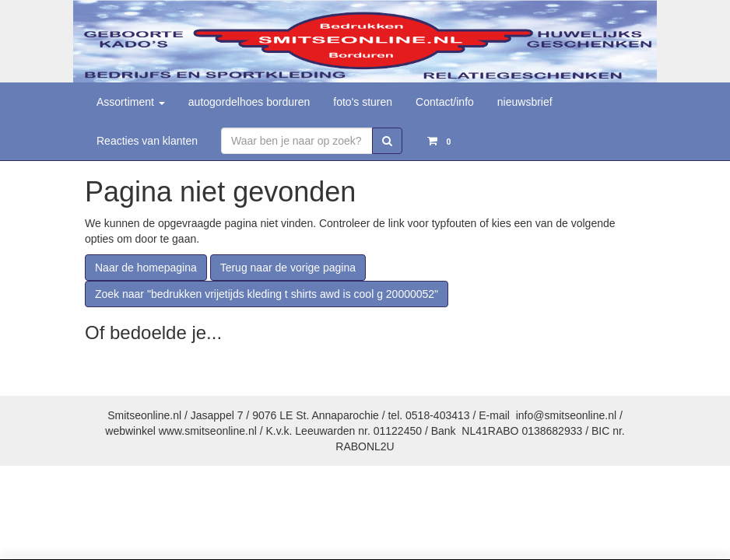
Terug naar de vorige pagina (288, 268)
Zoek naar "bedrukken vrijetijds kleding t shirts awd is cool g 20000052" (267, 294)
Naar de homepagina (146, 268)
